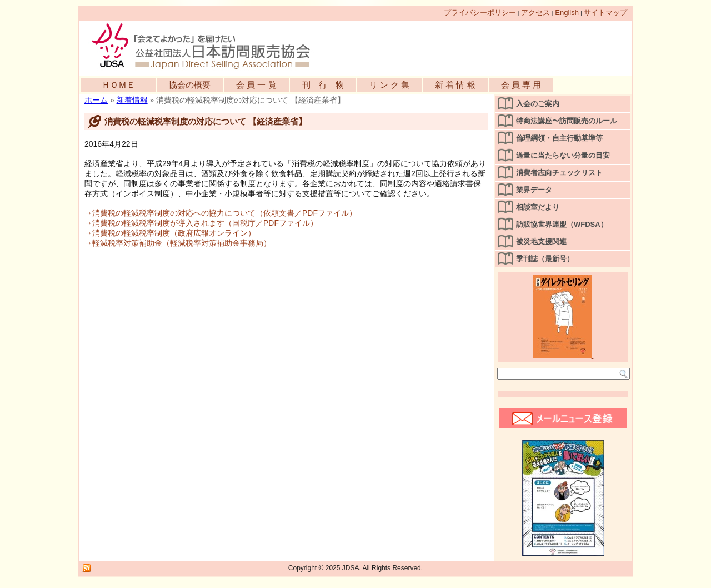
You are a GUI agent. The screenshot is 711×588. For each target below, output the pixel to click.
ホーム (96, 100)
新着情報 (132, 100)
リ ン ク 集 (390, 85)
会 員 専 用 (521, 85)
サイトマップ (605, 13)
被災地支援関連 (541, 241)
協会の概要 (190, 85)
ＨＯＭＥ (118, 85)
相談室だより (538, 207)
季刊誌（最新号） (545, 259)
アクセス (535, 13)
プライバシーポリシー (480, 13)
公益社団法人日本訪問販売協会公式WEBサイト (207, 46)
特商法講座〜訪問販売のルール (567, 121)
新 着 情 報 (455, 85)
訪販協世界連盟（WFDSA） (562, 224)
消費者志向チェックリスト (559, 173)
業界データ (534, 190)
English (567, 13)
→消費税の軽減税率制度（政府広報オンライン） (170, 233)
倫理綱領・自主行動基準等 (559, 138)
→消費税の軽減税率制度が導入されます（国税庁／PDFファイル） (201, 223)
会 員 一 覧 (256, 85)
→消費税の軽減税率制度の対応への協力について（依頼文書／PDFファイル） (221, 213)
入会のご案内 (538, 104)
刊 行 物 (323, 85)
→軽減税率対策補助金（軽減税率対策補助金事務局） (178, 243)
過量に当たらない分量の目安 (563, 155)
